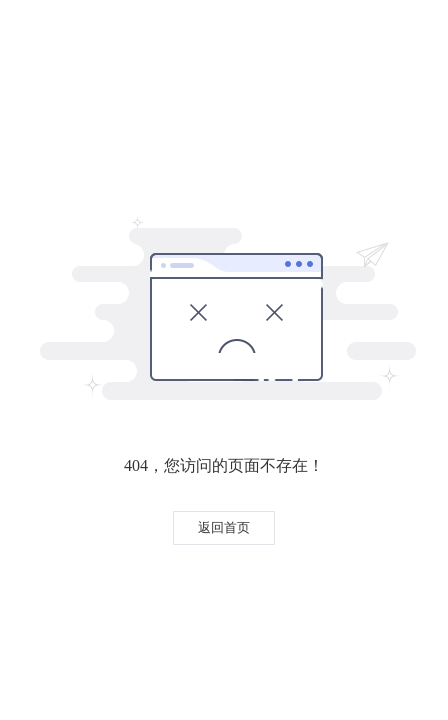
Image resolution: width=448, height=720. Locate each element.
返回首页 (224, 527)
